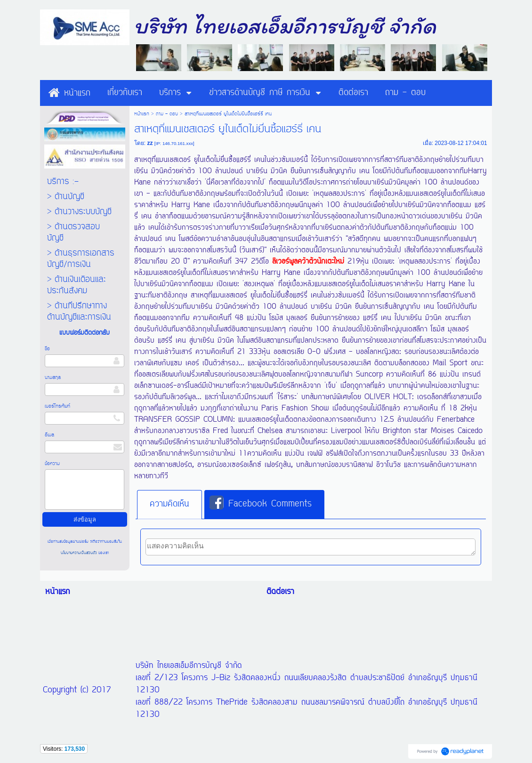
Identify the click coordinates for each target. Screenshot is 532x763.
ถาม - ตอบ (167, 114)
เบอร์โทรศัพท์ (57, 406)
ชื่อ (47, 349)
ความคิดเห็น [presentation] (169, 504)
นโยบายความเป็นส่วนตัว (80, 553)
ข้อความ (52, 464)
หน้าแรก (142, 114)
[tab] (169, 505)
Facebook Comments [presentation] (261, 504)
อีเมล (49, 435)
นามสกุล (53, 377)
